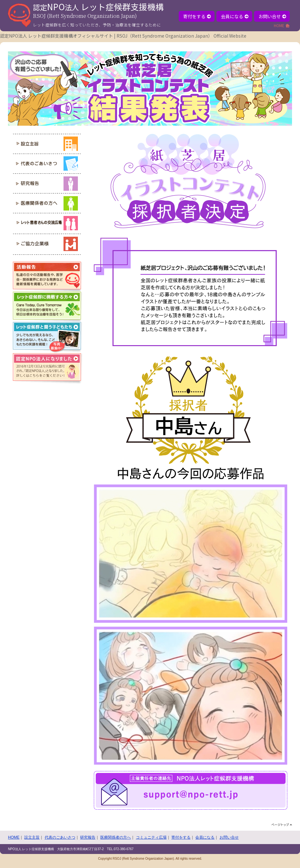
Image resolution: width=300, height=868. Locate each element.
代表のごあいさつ (60, 837)
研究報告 (88, 837)
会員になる (235, 16)
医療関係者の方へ (116, 837)
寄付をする (197, 16)
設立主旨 (32, 837)
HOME (282, 25)
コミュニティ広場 (151, 837)
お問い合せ (272, 16)
